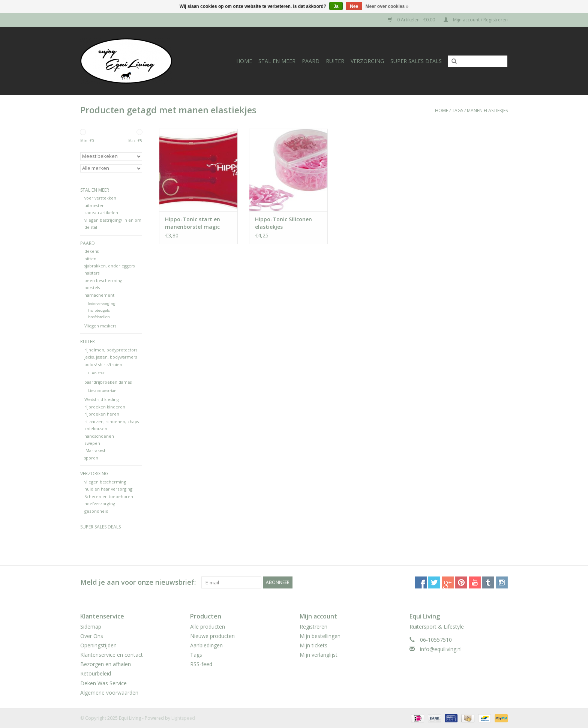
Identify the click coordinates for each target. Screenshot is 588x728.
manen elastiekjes (487, 110)
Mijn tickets (313, 645)
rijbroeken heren (102, 414)
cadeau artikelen (101, 212)
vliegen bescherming (105, 482)
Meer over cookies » (387, 6)
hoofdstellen (99, 317)
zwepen (92, 443)
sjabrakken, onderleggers (109, 266)
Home (244, 61)
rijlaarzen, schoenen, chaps (112, 421)
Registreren (313, 627)
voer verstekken (100, 198)
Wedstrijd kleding (102, 399)
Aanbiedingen (206, 645)
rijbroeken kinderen (105, 407)
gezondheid (96, 511)
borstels (92, 287)
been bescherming (103, 280)
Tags (457, 110)
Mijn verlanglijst (319, 655)
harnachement (99, 295)
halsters (92, 273)
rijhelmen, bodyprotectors (111, 350)
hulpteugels (99, 310)
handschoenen (99, 436)
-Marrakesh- (96, 450)
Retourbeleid (96, 673)
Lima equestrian (102, 391)
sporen (91, 458)
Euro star (96, 373)
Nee (354, 6)
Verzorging (367, 61)
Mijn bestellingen (320, 636)
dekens (91, 251)
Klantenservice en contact (112, 655)
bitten (90, 259)
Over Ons (92, 636)
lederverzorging (102, 304)
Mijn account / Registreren (476, 20)
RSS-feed (201, 664)
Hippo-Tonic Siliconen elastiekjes (283, 223)
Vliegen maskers (100, 326)
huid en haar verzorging (108, 489)
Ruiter (335, 61)
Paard (311, 61)
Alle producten (208, 627)
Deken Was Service (103, 683)
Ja (336, 6)
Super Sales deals (416, 61)
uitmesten (94, 205)
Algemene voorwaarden (109, 693)
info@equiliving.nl (441, 649)
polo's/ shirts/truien (103, 364)
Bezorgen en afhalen (106, 664)
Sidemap (91, 627)
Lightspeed (183, 718)
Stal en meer (277, 61)
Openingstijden (98, 645)
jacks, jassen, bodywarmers (111, 357)
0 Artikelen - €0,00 (412, 20)
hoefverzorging (100, 504)
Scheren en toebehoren (109, 496)
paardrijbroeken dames (108, 382)
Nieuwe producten (212, 636)
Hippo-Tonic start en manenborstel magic (193, 223)
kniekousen (96, 429)
